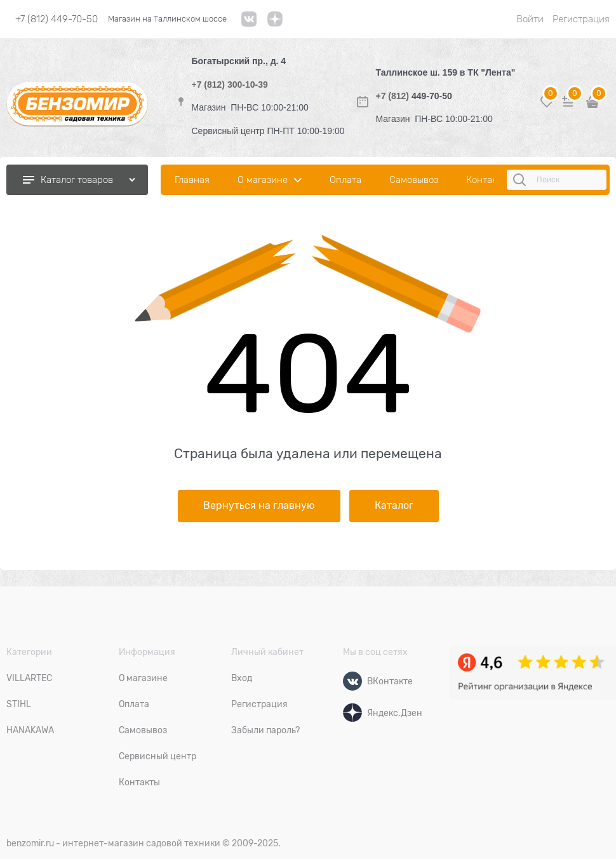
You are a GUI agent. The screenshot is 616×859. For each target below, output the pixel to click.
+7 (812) (393, 96)
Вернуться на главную (259, 506)
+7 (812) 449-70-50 (57, 19)
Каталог (394, 506)
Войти (530, 19)
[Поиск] (521, 180)
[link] (275, 24)
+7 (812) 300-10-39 (230, 85)
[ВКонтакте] (352, 681)
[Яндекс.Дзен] (352, 713)
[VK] (249, 24)
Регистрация (581, 19)
